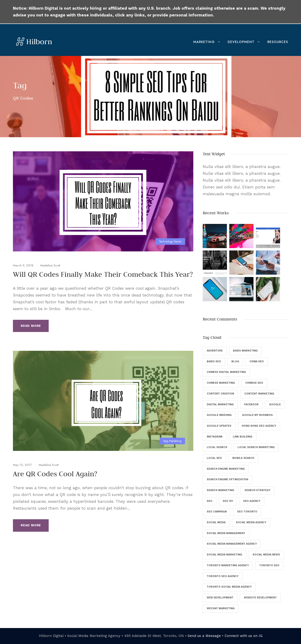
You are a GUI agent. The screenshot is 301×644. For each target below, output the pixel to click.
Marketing (204, 42)
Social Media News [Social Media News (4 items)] (266, 555)
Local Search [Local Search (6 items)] (217, 447)
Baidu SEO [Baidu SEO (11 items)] (214, 361)
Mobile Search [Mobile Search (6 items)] (243, 458)
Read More (31, 326)
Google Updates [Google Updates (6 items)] (219, 426)
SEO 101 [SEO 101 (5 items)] (228, 501)
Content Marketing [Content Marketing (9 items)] (259, 394)
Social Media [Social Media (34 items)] (216, 522)
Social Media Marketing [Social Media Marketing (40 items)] (224, 555)
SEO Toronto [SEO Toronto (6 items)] (247, 512)
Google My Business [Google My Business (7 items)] (257, 415)
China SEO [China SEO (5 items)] (257, 361)
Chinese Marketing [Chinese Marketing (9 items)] (221, 383)
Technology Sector (170, 242)
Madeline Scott (50, 265)
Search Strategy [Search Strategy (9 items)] (257, 490)
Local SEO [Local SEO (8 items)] (214, 458)
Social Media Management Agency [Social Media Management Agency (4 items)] (232, 544)
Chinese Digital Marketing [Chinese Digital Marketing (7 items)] (226, 372)
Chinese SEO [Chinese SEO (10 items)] (254, 383)
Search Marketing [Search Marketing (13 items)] (220, 490)
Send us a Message (204, 636)
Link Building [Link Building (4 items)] (243, 437)
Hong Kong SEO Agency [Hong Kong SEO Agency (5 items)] (259, 426)
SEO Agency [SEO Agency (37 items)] (252, 501)
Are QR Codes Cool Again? (55, 474)
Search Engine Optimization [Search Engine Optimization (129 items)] (227, 479)
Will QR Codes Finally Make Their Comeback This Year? (103, 274)
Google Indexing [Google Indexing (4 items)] (219, 415)
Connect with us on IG (244, 636)
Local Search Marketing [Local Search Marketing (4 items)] (256, 447)
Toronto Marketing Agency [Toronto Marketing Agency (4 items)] (228, 565)
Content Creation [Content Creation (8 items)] (220, 394)
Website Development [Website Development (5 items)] (260, 598)
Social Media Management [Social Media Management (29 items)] (226, 533)
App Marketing (172, 441)
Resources (278, 42)
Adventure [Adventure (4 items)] (215, 351)
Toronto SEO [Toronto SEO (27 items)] (269, 565)
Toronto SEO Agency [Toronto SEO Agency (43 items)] (223, 576)
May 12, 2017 (22, 465)
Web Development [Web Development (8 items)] (220, 598)
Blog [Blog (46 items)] (235, 361)
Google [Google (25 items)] (275, 404)
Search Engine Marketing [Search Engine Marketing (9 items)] (226, 469)
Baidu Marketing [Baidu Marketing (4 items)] (245, 351)
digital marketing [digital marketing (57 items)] (220, 404)
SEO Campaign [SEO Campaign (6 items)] (217, 512)
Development (241, 42)
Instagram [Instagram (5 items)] (215, 437)
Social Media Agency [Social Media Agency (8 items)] (251, 522)
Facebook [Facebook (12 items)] (251, 404)
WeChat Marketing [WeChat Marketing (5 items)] (221, 608)
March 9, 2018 (23, 265)
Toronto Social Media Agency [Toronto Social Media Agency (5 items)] (229, 587)
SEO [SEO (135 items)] (210, 501)
